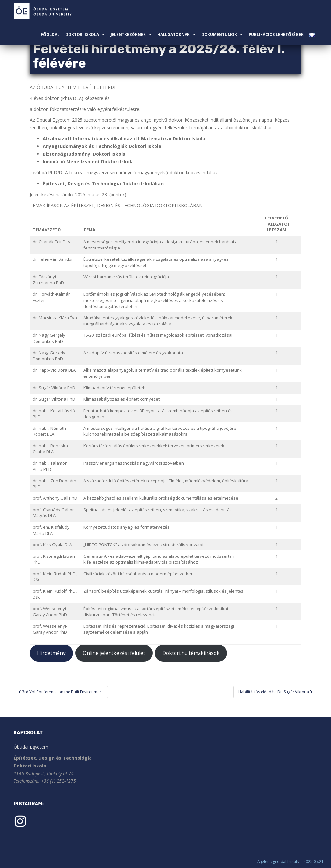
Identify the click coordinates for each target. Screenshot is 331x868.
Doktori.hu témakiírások (191, 653)
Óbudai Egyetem (31, 747)
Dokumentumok (219, 34)
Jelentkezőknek (128, 34)
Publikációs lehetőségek (276, 34)
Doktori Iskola (82, 34)
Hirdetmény (51, 653)
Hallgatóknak (174, 34)
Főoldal (50, 34)
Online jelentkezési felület (114, 653)
